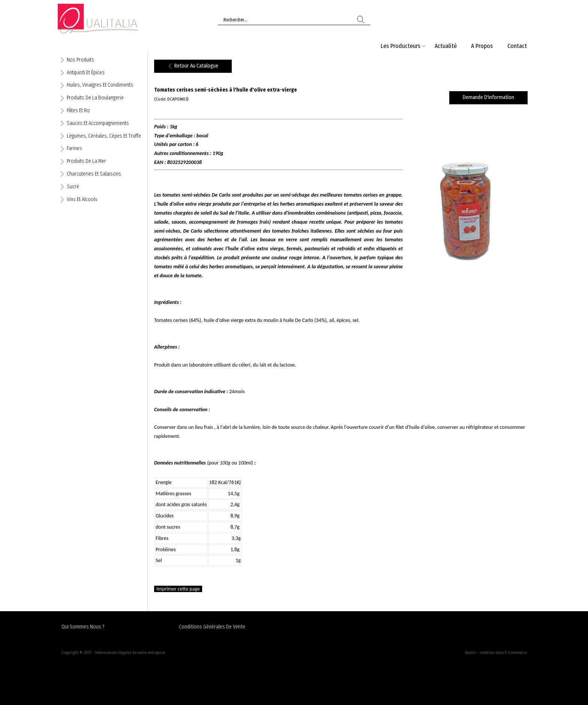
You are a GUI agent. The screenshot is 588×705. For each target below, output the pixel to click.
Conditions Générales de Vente (212, 627)
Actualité (446, 46)
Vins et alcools (82, 199)
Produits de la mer (86, 161)
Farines (74, 148)
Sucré (73, 187)
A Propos (482, 46)
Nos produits (80, 60)
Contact (517, 46)
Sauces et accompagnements (98, 123)
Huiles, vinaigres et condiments (100, 85)
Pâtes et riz (78, 110)
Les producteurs (400, 46)
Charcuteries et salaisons (94, 174)
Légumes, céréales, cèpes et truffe (104, 136)
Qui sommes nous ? (83, 627)
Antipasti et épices (86, 73)
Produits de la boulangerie (95, 98)
